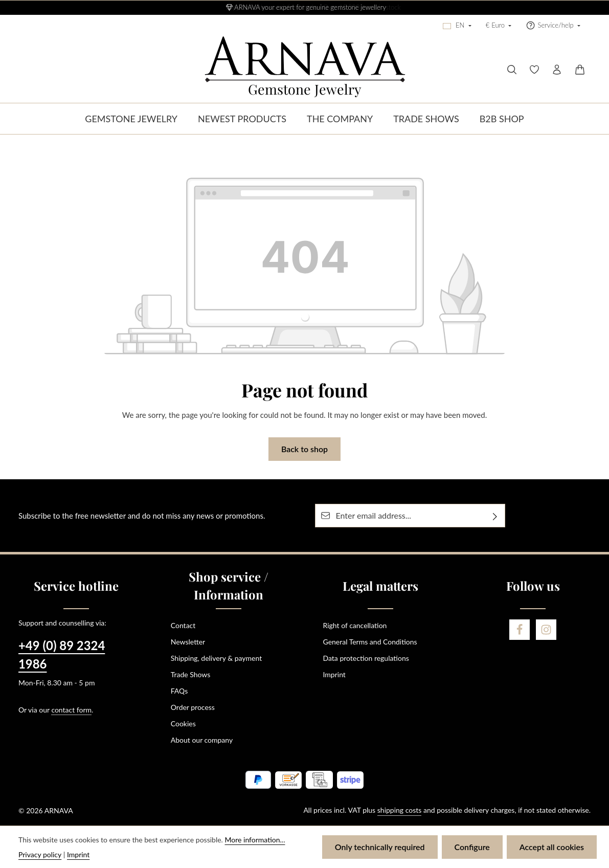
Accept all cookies (552, 847)
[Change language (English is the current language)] (457, 26)
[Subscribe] (495, 516)
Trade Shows (191, 674)
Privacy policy (40, 854)
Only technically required (380, 847)
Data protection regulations (366, 658)
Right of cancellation (355, 625)
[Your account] (557, 70)
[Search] (512, 70)
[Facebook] (520, 630)
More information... (255, 840)
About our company (202, 740)
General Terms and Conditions (370, 642)
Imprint (334, 674)
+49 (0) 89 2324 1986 (62, 654)
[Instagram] (546, 630)
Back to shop (304, 449)
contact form (71, 710)
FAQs (179, 691)
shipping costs (400, 810)
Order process (193, 707)
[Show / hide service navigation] (553, 26)
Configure (472, 847)
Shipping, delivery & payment (216, 658)
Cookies (183, 724)
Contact (183, 625)
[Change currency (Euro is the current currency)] (499, 26)
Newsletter (188, 642)
